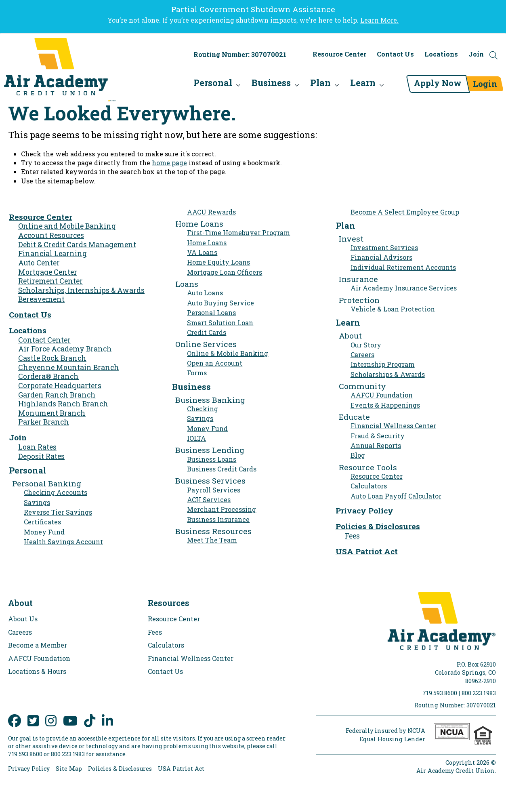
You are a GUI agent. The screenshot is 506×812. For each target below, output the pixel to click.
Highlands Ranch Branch (63, 404)
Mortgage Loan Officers (225, 272)
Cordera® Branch (48, 376)
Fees (352, 536)
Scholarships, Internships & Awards (81, 290)
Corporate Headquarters (60, 386)
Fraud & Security (378, 436)
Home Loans (207, 243)
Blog (358, 455)
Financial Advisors (381, 257)
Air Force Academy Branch (65, 349)
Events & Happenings (385, 405)
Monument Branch (52, 413)
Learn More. (379, 20)
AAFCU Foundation (382, 395)
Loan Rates (37, 447)
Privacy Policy (364, 510)
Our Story (366, 345)
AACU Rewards (211, 212)
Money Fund (44, 532)
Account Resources (51, 235)
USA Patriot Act (367, 551)
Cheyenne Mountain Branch (69, 367)
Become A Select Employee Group (405, 212)
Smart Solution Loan (220, 323)
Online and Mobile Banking (67, 226)
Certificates (42, 522)
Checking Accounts (56, 492)
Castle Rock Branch (52, 358)
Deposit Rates (41, 456)
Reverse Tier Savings (58, 512)
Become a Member (38, 645)
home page (169, 163)
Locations (441, 58)
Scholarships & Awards (388, 374)
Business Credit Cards (222, 469)
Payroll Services (214, 490)
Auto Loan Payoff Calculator (396, 496)
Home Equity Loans (218, 262)
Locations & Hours (37, 671)
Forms (197, 373)
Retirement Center (50, 281)
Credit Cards (207, 332)
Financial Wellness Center (393, 426)
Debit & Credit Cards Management (77, 245)
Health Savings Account (63, 542)
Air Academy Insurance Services (404, 288)
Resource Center (339, 58)
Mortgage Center (48, 272)
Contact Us (395, 58)
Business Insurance (218, 519)
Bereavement (41, 299)
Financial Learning (52, 253)
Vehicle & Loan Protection (393, 309)
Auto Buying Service (220, 303)
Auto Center (39, 263)
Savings (37, 502)
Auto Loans (205, 293)
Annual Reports (376, 445)
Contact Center (44, 340)
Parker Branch (44, 422)
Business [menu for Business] (253, 85)
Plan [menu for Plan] (302, 85)
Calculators (369, 486)
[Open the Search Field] (493, 59)
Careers (362, 354)
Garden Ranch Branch (57, 395)
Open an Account (215, 363)
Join (476, 58)
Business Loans (212, 459)
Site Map (69, 769)
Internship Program (383, 364)
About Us (23, 619)
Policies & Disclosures (378, 526)
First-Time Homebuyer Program (238, 232)
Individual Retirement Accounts (403, 267)
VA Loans (202, 252)
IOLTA (196, 438)
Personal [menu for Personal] (195, 85)
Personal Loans (211, 312)
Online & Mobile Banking (228, 353)
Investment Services (384, 247)
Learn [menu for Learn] (345, 85)
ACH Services (209, 500)
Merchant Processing (222, 509)
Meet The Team (212, 540)
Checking (203, 409)
